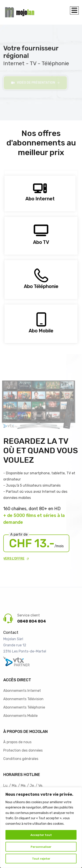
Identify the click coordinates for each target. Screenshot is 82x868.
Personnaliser (41, 847)
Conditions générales (21, 758)
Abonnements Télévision (23, 698)
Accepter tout (41, 835)
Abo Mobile (41, 329)
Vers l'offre (14, 557)
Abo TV (41, 241)
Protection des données (23, 749)
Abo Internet (40, 198)
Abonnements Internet (22, 689)
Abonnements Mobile (20, 714)
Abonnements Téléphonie (24, 706)
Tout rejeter (41, 858)
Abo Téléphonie (41, 285)
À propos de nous (17, 741)
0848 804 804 (32, 620)
